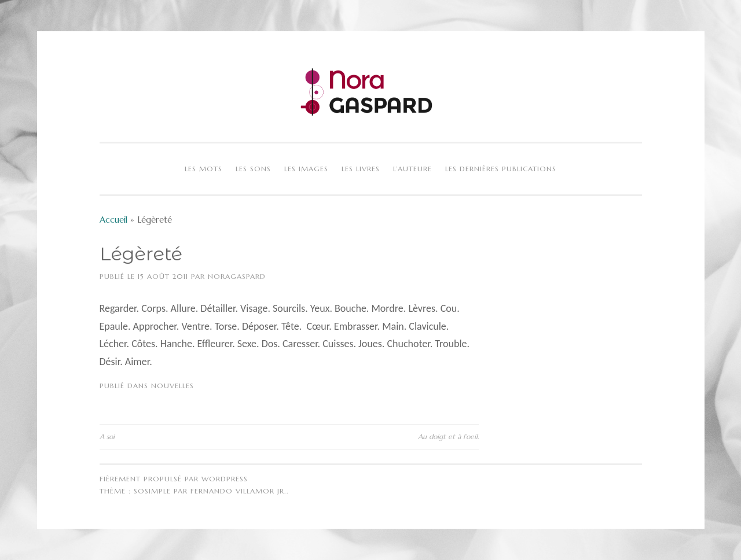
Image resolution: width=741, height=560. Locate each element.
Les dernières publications (501, 169)
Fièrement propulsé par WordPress (174, 479)
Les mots (203, 169)
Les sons (253, 169)
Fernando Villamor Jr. (239, 491)
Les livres (361, 169)
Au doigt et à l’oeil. (448, 436)
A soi (107, 436)
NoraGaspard (237, 276)
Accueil (113, 220)
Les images (306, 169)
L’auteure (412, 169)
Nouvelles (173, 386)
